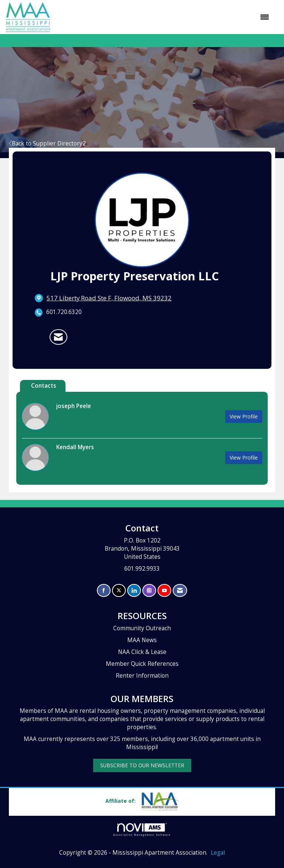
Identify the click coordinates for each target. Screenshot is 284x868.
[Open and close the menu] (163, 17)
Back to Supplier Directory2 (47, 143)
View (244, 416)
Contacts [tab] (44, 386)
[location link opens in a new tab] (109, 298)
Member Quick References (142, 664)
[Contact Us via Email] (180, 590)
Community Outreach (142, 628)
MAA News (142, 640)
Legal (218, 853)
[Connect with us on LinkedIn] (134, 590)
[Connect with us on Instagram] (149, 590)
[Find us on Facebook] (104, 590)
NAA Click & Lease (142, 652)
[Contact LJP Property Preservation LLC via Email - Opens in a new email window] (58, 337)
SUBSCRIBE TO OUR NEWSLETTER (142, 765)
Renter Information (142, 676)
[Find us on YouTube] (164, 590)
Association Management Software (142, 830)
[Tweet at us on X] (119, 590)
